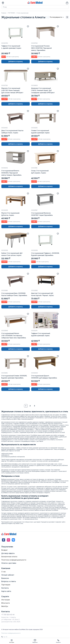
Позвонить (58, 641)
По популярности (57, 17)
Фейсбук (5, 607)
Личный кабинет (8, 575)
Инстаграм (6, 600)
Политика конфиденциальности (14, 560)
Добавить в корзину (16, 62)
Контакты (5, 588)
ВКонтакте (6, 603)
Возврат (5, 550)
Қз (4, 637)
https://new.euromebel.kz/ (25, 419)
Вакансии (5, 578)
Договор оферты (8, 553)
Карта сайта (6, 591)
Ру (2, 637)
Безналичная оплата (9, 557)
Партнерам (6, 585)
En (6, 637)
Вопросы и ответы (9, 582)
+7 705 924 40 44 (8, 615)
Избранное (35, 641)
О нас (4, 572)
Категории (12, 641)
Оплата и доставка (9, 563)
